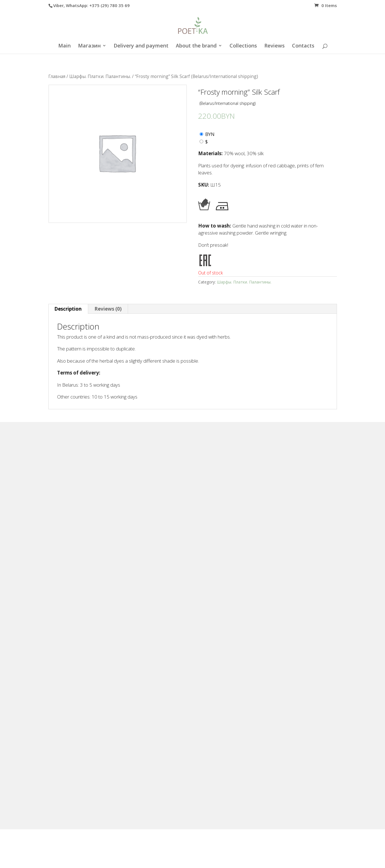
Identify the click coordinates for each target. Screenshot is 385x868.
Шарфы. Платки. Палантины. (100, 76)
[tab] (68, 309)
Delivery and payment (141, 46)
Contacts (303, 46)
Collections (243, 46)
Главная (57, 76)
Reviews (274, 46)
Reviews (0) (108, 309)
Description (68, 309)
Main (64, 46)
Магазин (89, 46)
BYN (210, 134)
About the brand (196, 46)
